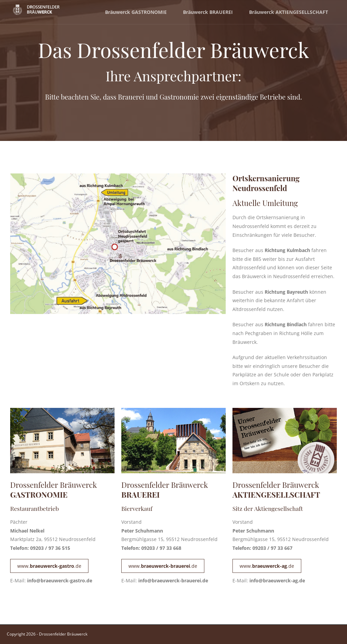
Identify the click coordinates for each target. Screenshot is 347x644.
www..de (49, 566)
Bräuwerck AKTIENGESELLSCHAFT (289, 12)
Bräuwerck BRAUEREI (208, 12)
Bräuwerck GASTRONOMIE (136, 12)
